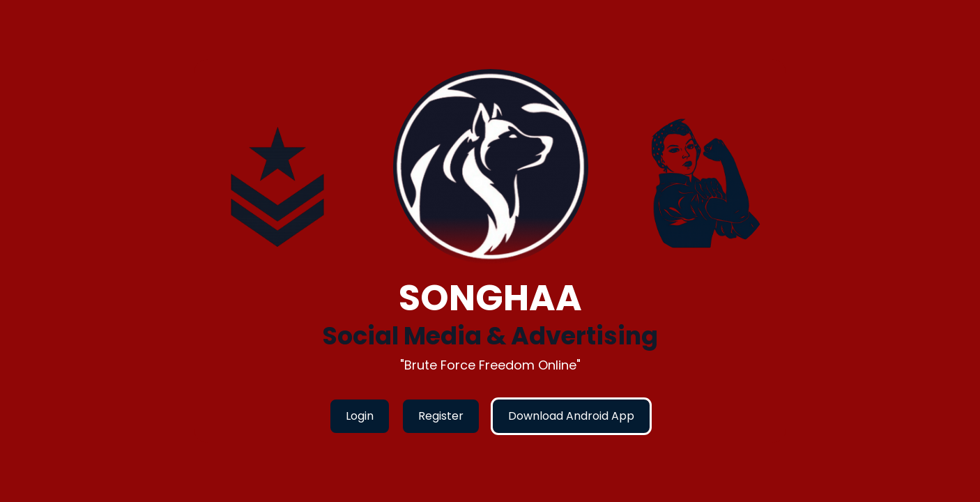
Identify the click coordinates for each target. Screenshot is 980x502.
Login (360, 416)
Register (441, 416)
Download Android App (571, 416)
